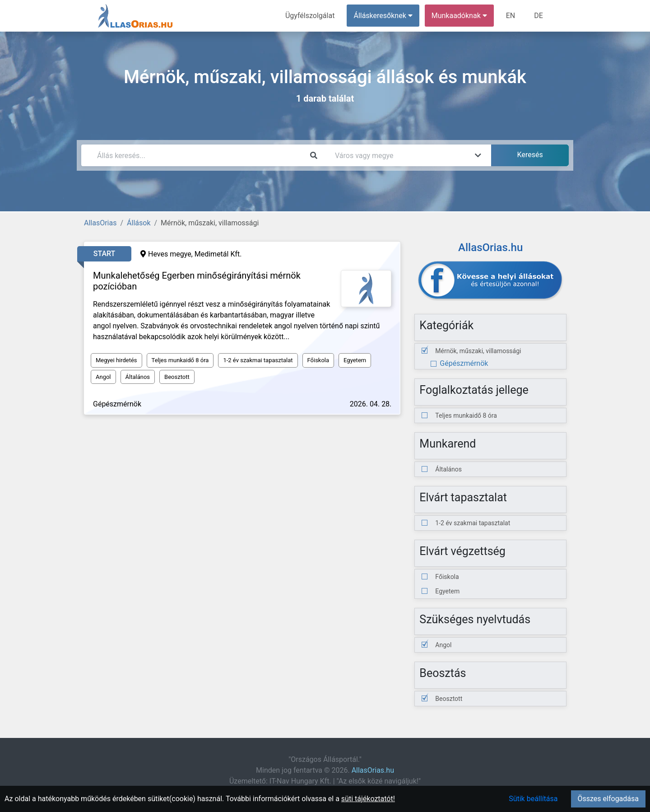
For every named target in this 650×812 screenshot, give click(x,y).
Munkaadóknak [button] (459, 16)
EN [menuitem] (511, 16)
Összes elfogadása (608, 799)
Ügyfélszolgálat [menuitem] (310, 16)
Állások (139, 223)
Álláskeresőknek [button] (383, 16)
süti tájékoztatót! (368, 799)
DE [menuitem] (539, 16)
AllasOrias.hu (373, 770)
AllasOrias (100, 223)
